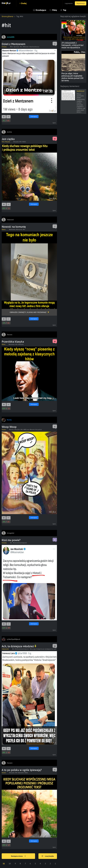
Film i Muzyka (6, 142)
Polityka (4, 47)
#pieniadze (12, 229)
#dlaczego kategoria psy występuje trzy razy (43, 649)
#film (12, 47)
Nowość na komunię (14, 227)
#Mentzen (26, 47)
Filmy (55, 10)
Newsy (4, 229)
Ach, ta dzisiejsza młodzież (19, 646)
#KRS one (26, 430)
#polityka (17, 47)
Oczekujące (41, 10)
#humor (12, 430)
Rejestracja (81, 3)
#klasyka (21, 344)
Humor (4, 430)
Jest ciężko (8, 139)
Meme (3, 344)
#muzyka (16, 142)
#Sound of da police (36, 430)
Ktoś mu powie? (11, 540)
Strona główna (7, 16)
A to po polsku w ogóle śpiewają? (22, 770)
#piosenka (12, 344)
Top (65, 10)
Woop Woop (9, 427)
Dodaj (24, 3)
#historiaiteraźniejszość (20, 543)
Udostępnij (34, 117)
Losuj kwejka (48, 856)
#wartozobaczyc (34, 47)
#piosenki (21, 773)
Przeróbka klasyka (13, 342)
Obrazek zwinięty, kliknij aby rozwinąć (28, 312)
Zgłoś (54, 123)
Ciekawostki (5, 649)
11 (4, 864)
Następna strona (18, 856)
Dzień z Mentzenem (13, 44)
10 (10, 864)
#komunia (19, 229)
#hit (21, 47)
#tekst (24, 142)
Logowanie (69, 3)
